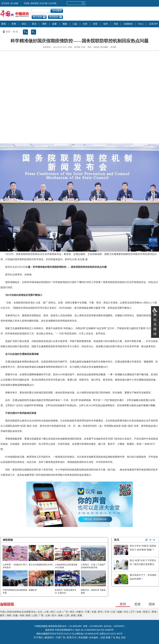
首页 (8, 32)
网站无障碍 (155, 324)
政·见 (16, 32)
